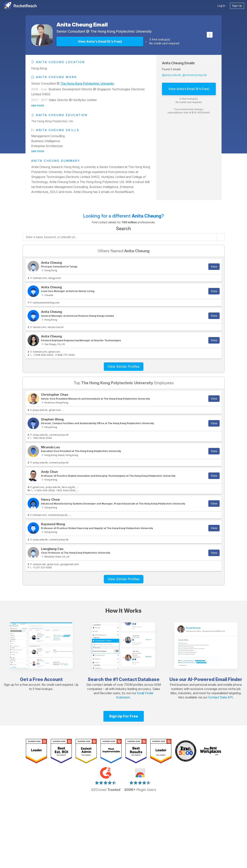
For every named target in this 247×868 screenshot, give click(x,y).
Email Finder (229, 679)
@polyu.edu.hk (171, 75)
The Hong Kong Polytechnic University (121, 31)
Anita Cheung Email (82, 25)
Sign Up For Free (124, 716)
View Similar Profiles (124, 366)
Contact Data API (220, 697)
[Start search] (221, 237)
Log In (221, 6)
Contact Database (139, 679)
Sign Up (237, 6)
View (214, 267)
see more (38, 105)
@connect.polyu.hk (195, 75)
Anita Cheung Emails (178, 63)
